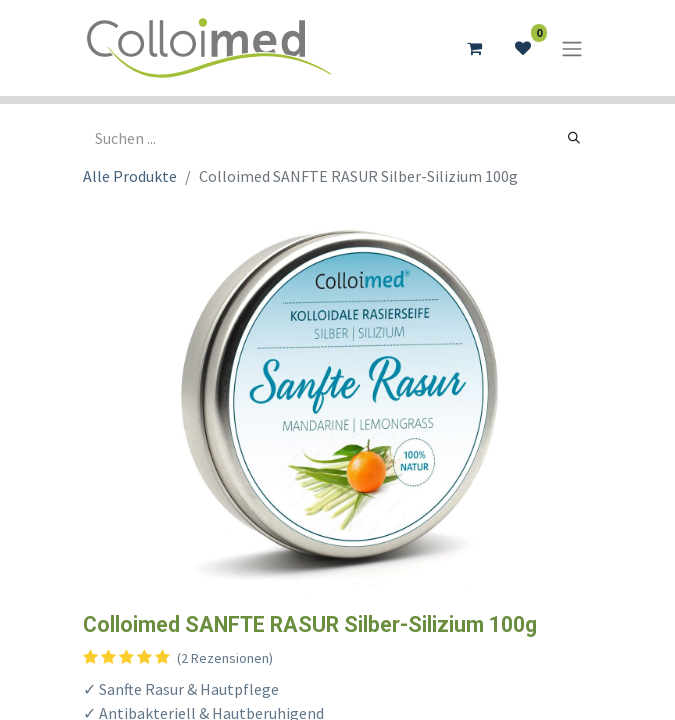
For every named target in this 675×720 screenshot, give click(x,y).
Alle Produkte (130, 176)
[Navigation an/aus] (572, 48)
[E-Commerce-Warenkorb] (475, 48)
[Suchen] (574, 138)
